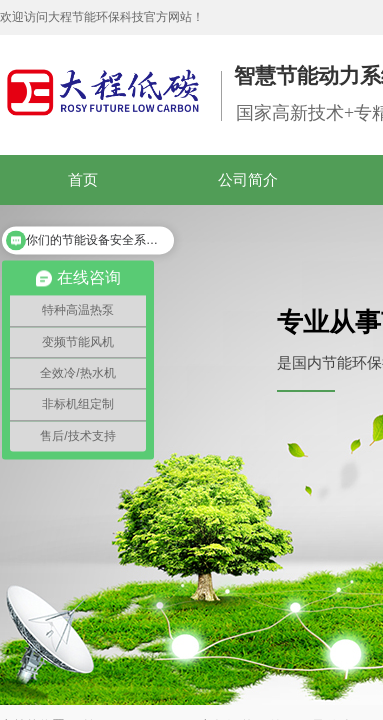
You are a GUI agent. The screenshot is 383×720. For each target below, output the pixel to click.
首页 (83, 180)
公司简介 (248, 180)
